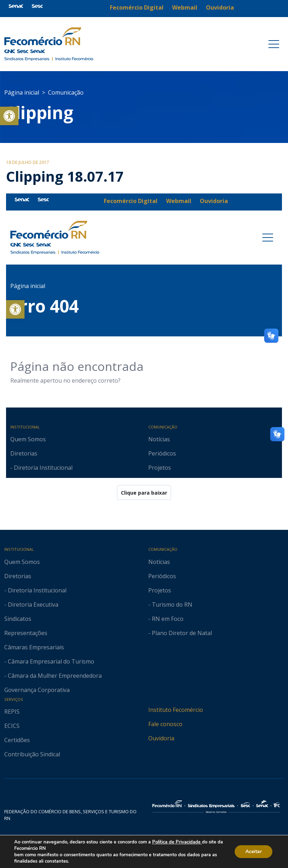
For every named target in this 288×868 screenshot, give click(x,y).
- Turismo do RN (170, 605)
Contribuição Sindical (32, 754)
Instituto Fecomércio (176, 710)
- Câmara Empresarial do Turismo (49, 661)
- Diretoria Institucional (35, 590)
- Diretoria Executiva (31, 605)
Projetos (160, 590)
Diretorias (18, 576)
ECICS (12, 726)
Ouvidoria (161, 738)
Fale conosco (165, 724)
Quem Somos (22, 562)
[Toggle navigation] (274, 44)
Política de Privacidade (177, 842)
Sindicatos (18, 619)
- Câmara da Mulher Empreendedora (53, 676)
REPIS (12, 712)
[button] (9, 116)
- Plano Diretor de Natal (180, 633)
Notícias (159, 562)
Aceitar (254, 851)
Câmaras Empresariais (34, 647)
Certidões (17, 740)
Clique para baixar (144, 493)
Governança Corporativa (37, 690)
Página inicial (22, 92)
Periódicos (162, 576)
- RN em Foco (166, 619)
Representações (26, 633)
